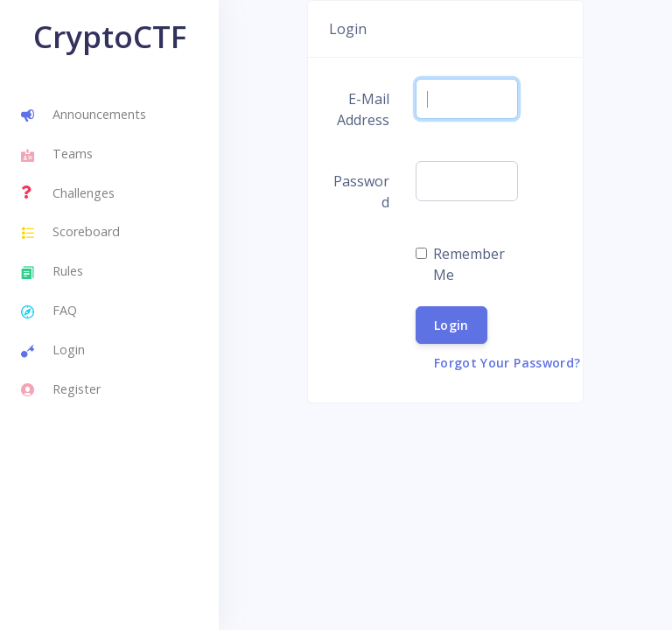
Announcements (84, 116)
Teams (57, 156)
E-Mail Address (363, 109)
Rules (52, 273)
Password (361, 192)
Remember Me (469, 264)
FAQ (49, 312)
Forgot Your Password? (507, 363)
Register (61, 390)
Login (53, 352)
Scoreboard (70, 234)
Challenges (68, 192)
